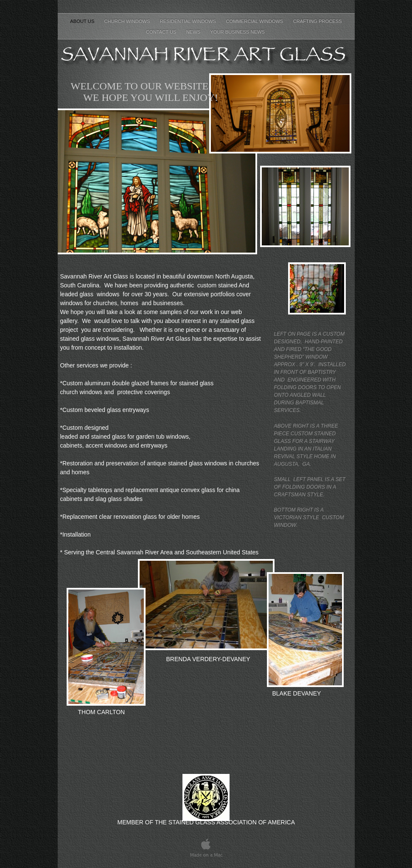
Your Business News (238, 32)
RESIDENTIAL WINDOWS (189, 21)
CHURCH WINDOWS (128, 21)
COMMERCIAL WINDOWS (255, 21)
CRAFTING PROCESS (318, 21)
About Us (83, 21)
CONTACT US (162, 32)
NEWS (194, 32)
